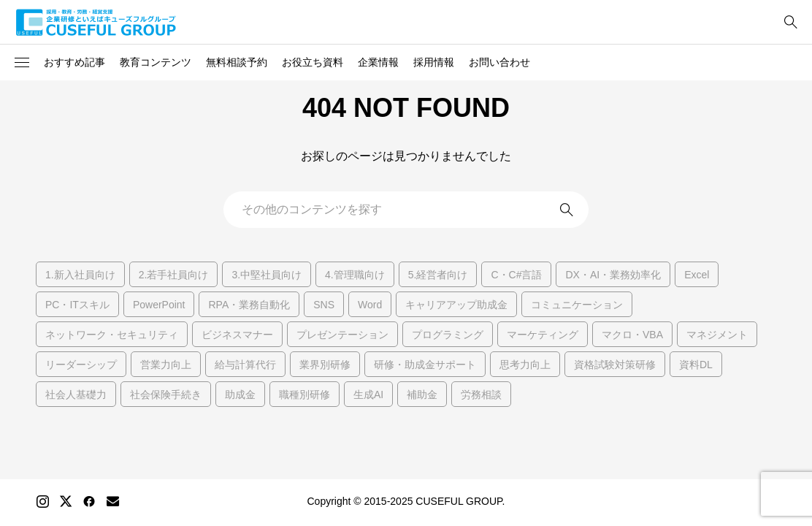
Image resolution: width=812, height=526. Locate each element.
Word (370, 305)
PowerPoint (159, 305)
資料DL (696, 365)
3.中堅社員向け (267, 275)
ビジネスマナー (237, 335)
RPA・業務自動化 (249, 305)
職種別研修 (304, 394)
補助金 (422, 394)
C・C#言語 (516, 275)
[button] (22, 63)
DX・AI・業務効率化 (613, 275)
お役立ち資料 (313, 62)
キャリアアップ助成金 (456, 305)
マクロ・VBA (632, 335)
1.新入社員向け (80, 275)
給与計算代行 (245, 365)
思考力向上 (525, 365)
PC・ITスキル (77, 305)
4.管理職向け (355, 275)
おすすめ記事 (74, 62)
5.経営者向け (438, 275)
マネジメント (717, 335)
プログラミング (448, 335)
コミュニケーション (577, 305)
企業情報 (378, 62)
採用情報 (434, 62)
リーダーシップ (81, 365)
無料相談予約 (237, 62)
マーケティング (543, 335)
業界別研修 (325, 365)
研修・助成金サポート (425, 365)
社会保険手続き (166, 394)
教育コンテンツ (156, 62)
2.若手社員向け (174, 275)
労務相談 (481, 394)
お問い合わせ (499, 62)
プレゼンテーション (342, 335)
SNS (324, 305)
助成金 (240, 394)
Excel (697, 275)
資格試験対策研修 (615, 365)
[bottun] (790, 22)
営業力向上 (166, 365)
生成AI (368, 394)
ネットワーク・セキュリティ (112, 335)
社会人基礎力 (76, 394)
